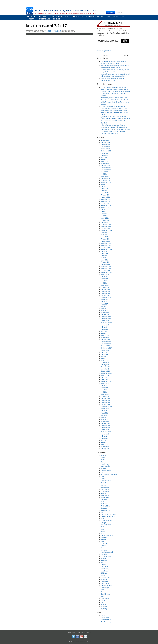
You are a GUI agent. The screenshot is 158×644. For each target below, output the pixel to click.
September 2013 (106, 382)
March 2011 (105, 444)
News (103, 529)
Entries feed (105, 618)
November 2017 (106, 293)
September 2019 (106, 249)
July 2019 (104, 252)
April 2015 (104, 358)
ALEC (103, 575)
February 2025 (106, 140)
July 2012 (104, 411)
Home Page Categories (108, 514)
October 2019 (105, 247)
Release (103, 539)
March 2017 (105, 310)
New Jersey (105, 571)
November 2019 (106, 245)
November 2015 (106, 344)
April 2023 (104, 174)
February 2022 (106, 195)
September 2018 (106, 273)
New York (104, 500)
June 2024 (104, 155)
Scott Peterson (54, 31)
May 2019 (104, 256)
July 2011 (104, 436)
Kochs (103, 477)
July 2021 (104, 210)
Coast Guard (105, 487)
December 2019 (106, 243)
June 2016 (104, 329)
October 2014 (105, 371)
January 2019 (105, 264)
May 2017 (104, 306)
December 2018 (106, 266)
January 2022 (105, 197)
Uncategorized (105, 510)
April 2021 (104, 216)
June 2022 (104, 189)
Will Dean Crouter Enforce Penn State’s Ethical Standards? (115, 121)
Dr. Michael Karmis (107, 483)
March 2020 (105, 237)
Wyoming (104, 609)
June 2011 (104, 438)
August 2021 (105, 208)
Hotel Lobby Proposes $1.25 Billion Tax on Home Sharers (115, 102)
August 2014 (105, 375)
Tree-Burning (105, 569)
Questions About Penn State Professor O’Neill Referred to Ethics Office (115, 112)
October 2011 (105, 430)
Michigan (104, 550)
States (38, 16)
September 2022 (106, 182)
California (104, 504)
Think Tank (104, 544)
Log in (103, 616)
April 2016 (104, 333)
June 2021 (104, 212)
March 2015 (105, 361)
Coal (102, 596)
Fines (103, 548)
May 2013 (104, 390)
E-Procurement (106, 470)
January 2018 (105, 289)
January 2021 (105, 222)
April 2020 (104, 235)
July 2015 (104, 352)
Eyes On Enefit (106, 577)
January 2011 (105, 449)
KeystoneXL (105, 581)
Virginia (75, 16)
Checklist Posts (106, 525)
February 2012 (106, 421)
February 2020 (106, 239)
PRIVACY (80, 632)
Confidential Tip (43, 19)
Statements (104, 560)
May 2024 (104, 157)
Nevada (103, 565)
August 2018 (105, 275)
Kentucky (104, 537)
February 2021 (106, 220)
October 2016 (105, 321)
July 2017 (104, 302)
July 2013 (104, 386)
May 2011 (104, 440)
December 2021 (106, 199)
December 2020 (106, 224)
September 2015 (106, 348)
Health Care (105, 464)
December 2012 (106, 400)
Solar (102, 542)
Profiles (103, 563)
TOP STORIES (106, 481)
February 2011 (106, 447)
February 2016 (106, 338)
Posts (103, 527)
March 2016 (105, 335)
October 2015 (105, 346)
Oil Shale (104, 573)
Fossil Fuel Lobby (107, 521)
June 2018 (104, 279)
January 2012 (105, 423)
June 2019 (104, 254)
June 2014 (104, 379)
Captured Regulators (108, 535)
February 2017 (106, 312)
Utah (102, 602)
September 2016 (106, 323)
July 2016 (104, 327)
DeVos (103, 458)
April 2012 (104, 417)
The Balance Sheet (107, 556)
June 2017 (104, 304)
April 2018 (104, 283)
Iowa (102, 533)
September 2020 (106, 231)
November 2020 (106, 226)
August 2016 (105, 325)
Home (30, 16)
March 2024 (105, 161)
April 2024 (104, 159)
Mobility (103, 468)
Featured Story (106, 506)
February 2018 (106, 287)
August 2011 (105, 434)
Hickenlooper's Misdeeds (109, 475)
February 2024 (106, 164)
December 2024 (106, 145)
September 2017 (106, 298)
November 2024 (106, 147)
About (31, 19)
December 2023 (106, 168)
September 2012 (106, 407)
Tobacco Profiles (106, 586)
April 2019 (104, 258)
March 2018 (105, 285)
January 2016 (105, 340)
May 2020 (104, 233)
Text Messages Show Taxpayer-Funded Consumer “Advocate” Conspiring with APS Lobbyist (115, 131)
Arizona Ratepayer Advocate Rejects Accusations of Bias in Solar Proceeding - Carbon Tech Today (114, 127)
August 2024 (105, 153)
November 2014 (106, 369)
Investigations (105, 498)
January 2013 (105, 398)
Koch (45, 16)
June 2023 (104, 172)
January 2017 (105, 314)
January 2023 (105, 178)
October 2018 (105, 270)
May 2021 (104, 214)
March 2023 (105, 176)
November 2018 (106, 268)
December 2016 (106, 317)
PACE (103, 502)
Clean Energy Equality (108, 516)
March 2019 (105, 260)
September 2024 (106, 151)
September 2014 (106, 373)
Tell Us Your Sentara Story (93, 16)
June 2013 (104, 388)
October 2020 (105, 229)
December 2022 (106, 180)
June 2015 (104, 354)
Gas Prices (104, 567)
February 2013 (106, 396)
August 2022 (105, 184)
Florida (103, 479)
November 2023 (106, 170)
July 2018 (104, 277)
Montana (104, 558)
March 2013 (105, 394)
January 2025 (105, 143)
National (103, 485)
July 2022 (104, 187)
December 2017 (106, 291)
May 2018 (104, 281)
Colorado (104, 508)
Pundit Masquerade (115, 16)
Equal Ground (105, 594)
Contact (56, 19)
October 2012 (105, 405)
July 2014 (104, 377)
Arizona (103, 493)
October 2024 (105, 149)
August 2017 (105, 300)
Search (129, 12)
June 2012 (104, 413)
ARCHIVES (71, 632)
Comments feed (106, 620)
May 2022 (104, 191)
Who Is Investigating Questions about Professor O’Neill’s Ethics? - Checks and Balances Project (114, 108)
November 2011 (106, 428)
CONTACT (88, 632)
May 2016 (104, 331)
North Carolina (63, 16)
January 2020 (105, 241)
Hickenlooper (105, 588)
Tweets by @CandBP (104, 51)
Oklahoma (104, 592)
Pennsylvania (105, 491)
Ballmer (103, 462)
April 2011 (104, 442)
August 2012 (105, 409)
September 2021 (106, 205)
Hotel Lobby (105, 495)
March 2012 (105, 419)
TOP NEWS (105, 489)
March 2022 (105, 193)
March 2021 (105, 218)
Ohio (52, 16)
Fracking (104, 546)
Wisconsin (104, 607)
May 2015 (104, 356)
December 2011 (106, 426)
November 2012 (106, 402)
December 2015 (106, 342)
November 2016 (106, 319)
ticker (102, 512)
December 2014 (106, 367)
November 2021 (106, 201)
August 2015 (105, 350)
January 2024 (105, 166)
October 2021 (105, 203)
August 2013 (105, 384)
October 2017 (105, 296)
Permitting (104, 554)
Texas (103, 600)
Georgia (103, 523)
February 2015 (106, 363)
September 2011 (106, 432)
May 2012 (104, 415)
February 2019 (106, 262)
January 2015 (105, 365)
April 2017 (104, 308)
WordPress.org (106, 622)
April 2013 (104, 392)
